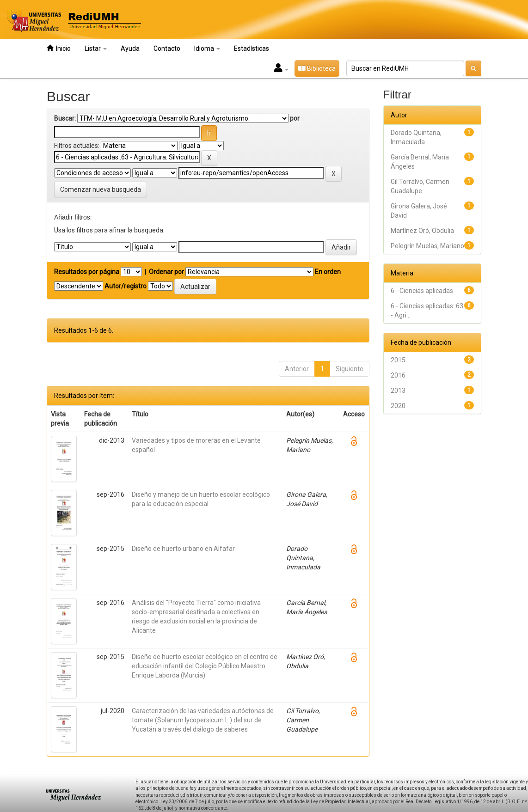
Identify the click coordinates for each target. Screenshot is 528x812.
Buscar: (65, 118)
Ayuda (130, 49)
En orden (328, 272)
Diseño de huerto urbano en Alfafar (183, 549)
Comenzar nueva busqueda (101, 189)
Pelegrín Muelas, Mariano (427, 246)
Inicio (59, 48)
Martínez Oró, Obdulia (422, 231)
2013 (398, 391)
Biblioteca (317, 68)
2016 (398, 375)
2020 (398, 406)
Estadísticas (252, 49)
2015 (398, 360)
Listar (96, 49)
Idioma (207, 49)
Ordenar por (166, 272)
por (295, 118)
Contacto (167, 49)
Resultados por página (87, 272)
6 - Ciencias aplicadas (422, 291)
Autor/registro (126, 286)
